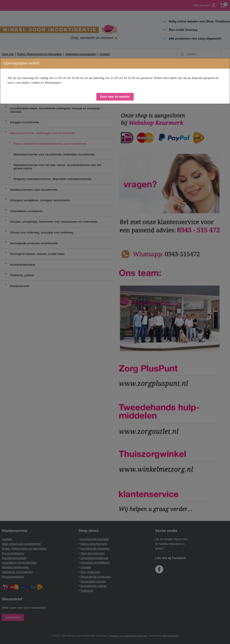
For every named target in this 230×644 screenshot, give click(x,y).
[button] (115, 97)
